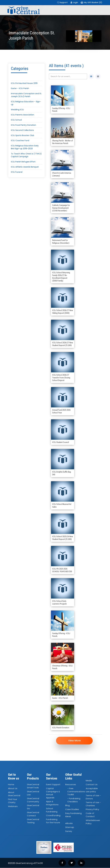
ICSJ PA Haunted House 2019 (24, 83)
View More (76, 741)
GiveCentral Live (33, 793)
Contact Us (92, 785)
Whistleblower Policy (93, 822)
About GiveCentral (14, 794)
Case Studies (72, 810)
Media (89, 781)
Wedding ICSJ (17, 110)
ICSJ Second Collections (22, 130)
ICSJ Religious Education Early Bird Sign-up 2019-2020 (25, 147)
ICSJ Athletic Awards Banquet (25, 167)
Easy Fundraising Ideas (73, 815)
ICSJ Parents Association (22, 115)
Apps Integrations (52, 803)
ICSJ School (16, 120)
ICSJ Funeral (17, 172)
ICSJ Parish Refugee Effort (23, 162)
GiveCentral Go (33, 807)
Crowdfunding (53, 816)
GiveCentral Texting (33, 821)
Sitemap (70, 827)
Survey (69, 831)
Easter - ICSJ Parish (20, 88)
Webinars (13, 806)
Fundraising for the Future (53, 821)
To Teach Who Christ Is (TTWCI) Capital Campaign (26, 155)
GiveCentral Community (33, 800)
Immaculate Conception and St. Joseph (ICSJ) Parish (26, 95)
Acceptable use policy (92, 790)
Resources (71, 785)
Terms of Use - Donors (93, 797)
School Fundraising (52, 810)
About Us (13, 789)
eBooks (69, 824)
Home (11, 785)
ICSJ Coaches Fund (20, 141)
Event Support (53, 785)
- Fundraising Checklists (74, 800)
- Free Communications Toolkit (76, 792)
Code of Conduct (90, 815)
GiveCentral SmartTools (33, 786)
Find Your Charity (13, 801)
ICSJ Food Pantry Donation (23, 125)
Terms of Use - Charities (93, 804)
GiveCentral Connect (33, 814)
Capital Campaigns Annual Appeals (53, 793)
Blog (67, 806)
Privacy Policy (92, 810)
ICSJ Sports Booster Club (22, 135)
